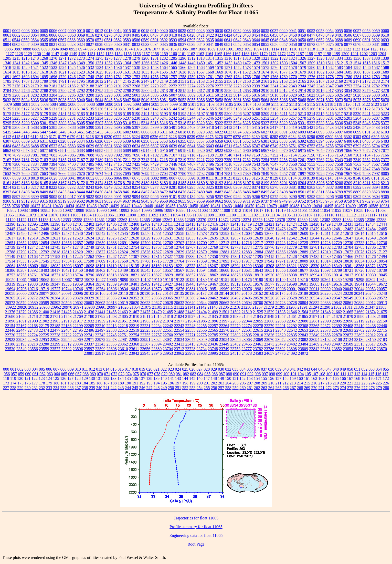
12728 (325, 243)
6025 (247, 132)
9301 (348, 197)
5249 (238, 118)
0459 (302, 35)
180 (56, 383)
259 (236, 388)
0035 (265, 31)
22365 (314, 326)
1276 (109, 58)
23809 (303, 349)
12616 (382, 233)
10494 (317, 206)
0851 (228, 44)
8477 (192, 192)
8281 (173, 187)
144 (185, 378)
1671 (238, 72)
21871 (314, 316)
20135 (179, 293)
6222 (117, 137)
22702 (359, 330)
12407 (123, 224)
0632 (200, 40)
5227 (35, 118)
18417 (55, 270)
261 (250, 388)
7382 (26, 164)
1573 (247, 67)
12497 (55, 233)
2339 (256, 86)
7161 (357, 155)
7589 (90, 169)
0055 (339, 31)
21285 (280, 307)
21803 (112, 316)
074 (129, 374)
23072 (281, 340)
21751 (55, 316)
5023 (311, 95)
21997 (224, 321)
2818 (210, 91)
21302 (336, 307)
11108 (319, 215)
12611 (326, 233)
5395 (118, 127)
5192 (155, 114)
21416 (55, 312)
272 (329, 388)
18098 (89, 266)
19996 (281, 289)
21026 (123, 307)
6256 (200, 137)
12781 (314, 247)
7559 (348, 164)
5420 (302, 127)
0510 (385, 35)
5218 (348, 114)
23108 (337, 340)
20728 (292, 303)
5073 (339, 100)
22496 (89, 330)
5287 (376, 118)
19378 (100, 284)
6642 (201, 146)
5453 (99, 132)
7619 (302, 169)
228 (13, 388)
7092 (118, 155)
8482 (219, 192)
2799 (136, 91)
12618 (22, 238)
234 (56, 388)
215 (307, 383)
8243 (90, 187)
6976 (311, 150)
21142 (201, 307)
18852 (190, 275)
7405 (90, 164)
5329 (283, 123)
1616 (26, 72)
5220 (357, 114)
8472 (164, 192)
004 (35, 369)
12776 (269, 247)
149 (221, 378)
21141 (190, 307)
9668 (238, 201)
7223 (219, 160)
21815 (156, 316)
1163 (200, 54)
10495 (328, 206)
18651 (269, 270)
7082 (44, 155)
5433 (376, 127)
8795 (348, 192)
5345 (357, 123)
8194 (228, 183)
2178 (26, 86)
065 (64, 374)
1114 (276, 49)
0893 (46, 49)
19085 (112, 280)
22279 (269, 326)
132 (106, 378)
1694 (35, 77)
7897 (302, 174)
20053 (370, 289)
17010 (326, 252)
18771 (55, 275)
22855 (326, 335)
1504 (293, 63)
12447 (33, 229)
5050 (155, 100)
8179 (136, 183)
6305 (375, 137)
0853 (247, 44)
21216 (235, 307)
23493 (326, 344)
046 (321, 369)
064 (57, 374)
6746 (247, 146)
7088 (90, 155)
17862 (213, 261)
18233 (190, 266)
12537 (67, 233)
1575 (265, 67)
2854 (256, 91)
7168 (16, 160)
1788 (35, 81)
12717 (258, 243)
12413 (190, 224)
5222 (376, 114)
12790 (22, 252)
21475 (145, 312)
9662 (219, 201)
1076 (147, 49)
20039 (325, 289)
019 (142, 369)
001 (13, 369)
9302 (357, 197)
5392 (109, 127)
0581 (108, 40)
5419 (293, 127)
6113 (7, 137)
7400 (72, 164)
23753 (235, 349)
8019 (35, 178)
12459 (168, 229)
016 (121, 369)
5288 (385, 118)
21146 (212, 307)
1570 (219, 67)
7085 (72, 155)
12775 (258, 247)
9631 (99, 201)
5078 (385, 100)
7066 (348, 150)
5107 (247, 104)
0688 (339, 40)
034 (242, 369)
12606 (269, 233)
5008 (182, 95)
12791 (33, 252)
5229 (53, 118)
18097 (78, 266)
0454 (256, 35)
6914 (145, 150)
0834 (155, 44)
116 (378, 374)
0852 (238, 44)
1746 (72, 77)
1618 (44, 72)
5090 (109, 104)
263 (264, 388)
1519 (16, 67)
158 (285, 378)
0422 (210, 35)
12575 (213, 233)
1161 (182, 54)
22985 (134, 340)
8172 (81, 183)
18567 (179, 270)
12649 (371, 238)
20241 (359, 293)
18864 (224, 275)
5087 (81, 104)
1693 (26, 77)
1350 (90, 63)
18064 (10, 266)
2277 (219, 86)
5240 (155, 118)
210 (271, 383)
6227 (163, 137)
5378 (7, 127)
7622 (320, 169)
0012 (99, 31)
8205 (311, 183)
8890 (385, 192)
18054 (382, 261)
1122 (347, 49)
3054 (348, 91)
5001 (118, 95)
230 (28, 388)
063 (50, 374)
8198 (256, 183)
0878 (357, 44)
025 (185, 369)
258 (228, 388)
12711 (213, 243)
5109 (266, 104)
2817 (201, 91)
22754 (134, 335)
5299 (26, 123)
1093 (248, 49)
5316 (164, 123)
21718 (33, 316)
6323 (53, 141)
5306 (90, 123)
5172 (367, 109)
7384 (35, 164)
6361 (237, 141)
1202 (364, 54)
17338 (190, 257)
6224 (136, 137)
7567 (376, 164)
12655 (55, 243)
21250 (246, 307)
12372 (224, 220)
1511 (330, 63)
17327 (168, 257)
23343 (100, 344)
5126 (16, 109)
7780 (182, 174)
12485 (382, 229)
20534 (314, 298)
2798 (127, 91)
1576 (274, 67)
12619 (33, 238)
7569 (7, 169)
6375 (256, 141)
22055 (258, 321)
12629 (145, 238)
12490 (22, 233)
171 (379, 378)
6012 (173, 132)
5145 (182, 109)
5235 (109, 118)
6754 (320, 146)
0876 (339, 44)
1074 (129, 49)
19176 (247, 280)
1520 (26, 67)
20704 (269, 303)
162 (314, 378)
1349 (81, 63)
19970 (236, 289)
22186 (67, 326)
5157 (228, 109)
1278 (127, 58)
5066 (284, 100)
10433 (58, 206)
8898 (26, 197)
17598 (89, 261)
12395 (33, 224)
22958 (67, 340)
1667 (201, 72)
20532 (303, 298)
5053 (182, 100)
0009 (72, 31)
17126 (371, 252)
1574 (256, 67)
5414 (247, 127)
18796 (89, 275)
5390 (90, 127)
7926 (321, 174)
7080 (26, 155)
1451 (210, 63)
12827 (157, 252)
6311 (44, 141)
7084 (62, 155)
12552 (168, 233)
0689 (348, 40)
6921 (210, 150)
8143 (330, 178)
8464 (136, 192)
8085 (164, 178)
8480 (201, 192)
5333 (320, 123)
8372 (247, 187)
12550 (145, 233)
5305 (81, 123)
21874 (325, 316)
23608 (112, 349)
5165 (302, 109)
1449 (192, 63)
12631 (168, 238)
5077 (376, 100)
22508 (112, 330)
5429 (366, 127)
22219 (134, 326)
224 (372, 383)
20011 (314, 289)
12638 (247, 238)
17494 (382, 257)
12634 (202, 238)
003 (28, 369)
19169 (235, 280)
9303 (367, 197)
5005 (155, 95)
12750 (100, 247)
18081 (44, 266)
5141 (145, 109)
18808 (100, 275)
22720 (10, 335)
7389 (44, 164)
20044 (359, 289)
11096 (187, 215)
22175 (44, 326)
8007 (7, 178)
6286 (311, 137)
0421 (200, 35)
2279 (238, 86)
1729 (62, 77)
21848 (269, 316)
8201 (284, 183)
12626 (112, 238)
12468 (224, 229)
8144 (339, 178)
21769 (78, 316)
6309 (26, 141)
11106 (297, 215)
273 (336, 388)
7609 (228, 169)
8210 (357, 183)
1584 (348, 67)
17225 (78, 257)
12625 (100, 238)
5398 (145, 127)
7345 (348, 160)
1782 (367, 77)
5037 (53, 100)
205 (236, 383)
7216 (173, 160)
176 (28, 383)
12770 (224, 247)
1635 (164, 72)
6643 (210, 146)
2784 (7, 91)
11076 (53, 215)
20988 (90, 307)
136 (135, 378)
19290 (348, 280)
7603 (182, 169)
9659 (201, 201)
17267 (112, 257)
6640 (182, 146)
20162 (258, 293)
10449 (159, 206)
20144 (224, 293)
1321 (265, 58)
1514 (357, 63)
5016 (256, 95)
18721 (348, 270)
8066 (118, 178)
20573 (10, 303)
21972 (157, 321)
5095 (155, 104)
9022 (90, 197)
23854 (348, 349)
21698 (22, 316)
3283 (44, 95)
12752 (123, 247)
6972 (293, 150)
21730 (44, 316)
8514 (330, 192)
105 (308, 374)
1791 (62, 81)
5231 (72, 118)
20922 (11, 307)
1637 (173, 72)
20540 (326, 298)
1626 (109, 72)
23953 (168, 353)
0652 (320, 40)
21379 (22, 312)
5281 (330, 118)
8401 (16, 192)
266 (286, 388)
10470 (249, 206)
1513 (348, 63)
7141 (237, 155)
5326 (256, 123)
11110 (330, 215)
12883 (247, 252)
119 (13, 378)
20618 (112, 303)
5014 (237, 95)
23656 (145, 349)
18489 (123, 270)
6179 (71, 137)
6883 (81, 150)
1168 (245, 54)
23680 (156, 349)
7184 (53, 160)
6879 (53, 150)
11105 (286, 215)
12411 (168, 224)
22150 (382, 321)
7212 (136, 160)
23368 (134, 344)
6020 (200, 132)
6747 (256, 146)
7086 (81, 155)
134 (121, 378)
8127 (265, 178)
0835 (164, 44)
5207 (247, 114)
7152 (274, 155)
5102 (201, 104)
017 (128, 369)
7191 (118, 160)
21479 (157, 312)
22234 (157, 326)
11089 (120, 215)
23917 (100, 353)
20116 (134, 293)
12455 (123, 229)
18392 (33, 270)
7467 (192, 164)
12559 (190, 233)
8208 (339, 183)
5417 (274, 127)
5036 (44, 100)
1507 (302, 63)
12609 (303, 233)
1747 (81, 77)
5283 (348, 118)
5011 (210, 95)
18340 (325, 266)
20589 (44, 303)
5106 (238, 104)
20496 (247, 298)
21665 (348, 312)
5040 (81, 100)
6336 (99, 141)
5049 (145, 100)
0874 (321, 44)
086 (215, 374)
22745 (112, 335)
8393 (367, 187)
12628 (134, 238)
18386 (10, 270)
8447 (90, 192)
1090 (221, 49)
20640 (190, 303)
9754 (311, 201)
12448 (44, 229)
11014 (247, 210)
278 (372, 388)
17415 (269, 257)
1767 (265, 77)
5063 (256, 100)
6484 (7, 146)
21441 (100, 312)
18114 (123, 266)
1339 (385, 58)
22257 (213, 326)
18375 (382, 266)
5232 (81, 118)
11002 (192, 210)
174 (13, 383)
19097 (134, 280)
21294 (314, 307)
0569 (81, 40)
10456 (182, 206)
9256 (210, 197)
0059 (376, 31)
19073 (89, 280)
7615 (283, 169)
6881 (62, 150)
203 (221, 383)
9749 (283, 201)
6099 (357, 132)
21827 (190, 316)
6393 (311, 141)
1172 (282, 54)
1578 (293, 67)
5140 (136, 109)
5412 (228, 127)
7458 (182, 164)
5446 (35, 132)
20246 (370, 293)
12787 (382, 247)
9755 (320, 201)
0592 (164, 40)
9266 (256, 197)
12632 (179, 238)
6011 (164, 132)
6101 (366, 132)
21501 (224, 312)
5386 (62, 127)
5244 (192, 118)
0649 (293, 40)
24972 (303, 353)
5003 (136, 95)
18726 (359, 270)
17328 (179, 257)
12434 (370, 224)
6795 (385, 146)
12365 (145, 220)
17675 (134, 261)
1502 (274, 63)
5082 (35, 104)
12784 (348, 247)
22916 (382, 335)
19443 (190, 284)
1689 (385, 72)
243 (121, 388)
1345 (44, 63)
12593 (236, 233)
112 (350, 374)
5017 (265, 95)
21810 (134, 316)
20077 (44, 293)
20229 (348, 293)
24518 (236, 353)
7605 (201, 169)
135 (128, 378)
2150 (173, 81)
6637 (155, 146)
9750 (293, 201)
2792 (81, 91)
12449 (55, 229)
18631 (247, 270)
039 (278, 369)
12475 (269, 229)
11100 (231, 215)
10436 (92, 206)
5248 (228, 118)
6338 (118, 141)
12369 (190, 220)
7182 (35, 160)
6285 (302, 137)
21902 (44, 321)
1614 (7, 72)
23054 (224, 340)
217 (321, 383)
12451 (78, 229)
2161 (265, 81)
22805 (247, 335)
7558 (339, 164)
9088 (109, 197)
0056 (348, 31)
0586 (136, 40)
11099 (220, 215)
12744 (44, 247)
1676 (274, 72)
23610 (123, 349)
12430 (337, 224)
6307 (7, 141)
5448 (53, 132)
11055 (336, 210)
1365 (136, 63)
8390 (339, 187)
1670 (228, 72)
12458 (157, 229)
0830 (118, 44)
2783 (385, 86)
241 (107, 388)
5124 (384, 104)
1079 (175, 49)
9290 (293, 197)
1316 (228, 58)
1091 (230, 49)
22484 (67, 330)
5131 (53, 109)
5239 (145, 118)
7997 (376, 174)
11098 (209, 215)
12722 (269, 243)
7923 (311, 174)
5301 (44, 123)
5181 (62, 114)
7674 (99, 174)
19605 (314, 284)
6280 (256, 137)
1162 (191, 54)
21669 (359, 312)
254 (200, 388)
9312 (26, 201)
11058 (358, 210)
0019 (154, 31)
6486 (26, 146)
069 (93, 374)
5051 (164, 100)
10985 (45, 210)
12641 (281, 238)
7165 (376, 155)
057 (14, 374)
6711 (228, 146)
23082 (303, 340)
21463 (123, 312)
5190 (136, 114)
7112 (182, 155)
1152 (100, 54)
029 (214, 369)
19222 (314, 280)
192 (142, 383)
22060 (269, 321)
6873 (26, 150)
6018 (182, 132)
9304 (376, 197)
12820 (78, 252)
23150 (371, 340)
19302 (370, 280)
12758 (168, 247)
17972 (292, 261)
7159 (339, 155)
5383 (35, 127)
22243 (179, 326)
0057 (357, 31)
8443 (72, 192)
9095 (145, 197)
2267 (127, 86)
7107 (173, 155)
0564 (35, 40)
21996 (213, 321)
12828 (168, 252)
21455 (112, 312)
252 (185, 388)
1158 (155, 54)
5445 (26, 132)
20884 (359, 303)
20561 (359, 298)
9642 (136, 201)
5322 (219, 123)
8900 (44, 197)
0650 (302, 40)
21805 (123, 316)
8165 (44, 183)
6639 (173, 146)
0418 (173, 35)
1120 (329, 49)
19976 (247, 289)
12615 (370, 233)
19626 (348, 284)
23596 (78, 349)
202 (214, 383)
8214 (7, 187)
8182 (155, 183)
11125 (33, 220)
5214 (311, 114)
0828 (99, 44)
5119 (338, 104)
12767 (190, 247)
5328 (274, 123)
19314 (382, 280)
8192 (210, 183)
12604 (247, 233)
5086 (72, 104)
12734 (370, 243)
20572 (382, 298)
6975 (302, 150)
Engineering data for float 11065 (196, 535)
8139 (311, 178)
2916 (320, 91)
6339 (127, 141)
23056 (236, 340)
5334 (330, 123)
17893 (224, 261)
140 (164, 378)
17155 (22, 257)
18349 (337, 266)
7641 (348, 169)
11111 (340, 215)
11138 (43, 220)
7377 (385, 160)
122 (35, 378)
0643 (247, 40)
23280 (44, 344)
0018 (145, 31)
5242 (173, 118)
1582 (330, 67)
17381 (236, 257)
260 (243, 388)
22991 (145, 340)
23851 (325, 349)
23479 (281, 344)
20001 (292, 289)
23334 (78, 344)
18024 (337, 261)
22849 (314, 335)
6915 (155, 150)
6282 (274, 137)
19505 (224, 284)
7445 (164, 164)
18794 (78, 275)
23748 (213, 349)
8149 (366, 178)
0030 (219, 31)
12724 (292, 243)
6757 (348, 146)
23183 (382, 340)
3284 (53, 95)
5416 (265, 127)
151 (235, 378)
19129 (190, 280)
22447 (22, 330)
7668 (72, 174)
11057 (347, 210)
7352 (366, 160)
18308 (269, 266)
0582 (118, 40)
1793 (72, 81)
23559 (44, 349)
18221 (179, 266)
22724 (33, 335)
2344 (302, 86)
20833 (326, 303)
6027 (265, 132)
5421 (311, 127)
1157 (146, 54)
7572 (16, 169)
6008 (145, 132)
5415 (256, 127)
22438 (371, 326)
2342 (284, 86)
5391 (99, 127)
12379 (291, 220)
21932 (89, 321)
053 (372, 369)
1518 (7, 67)
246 (142, 388)
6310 (35, 141)
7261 (302, 160)
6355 (182, 141)
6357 (200, 141)
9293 (311, 197)
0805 (16, 44)
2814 (173, 91)
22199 (78, 326)
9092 (127, 197)
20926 (22, 307)
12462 (202, 229)
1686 (357, 72)
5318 (182, 123)
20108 (100, 293)
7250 (228, 160)
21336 (359, 307)
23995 (213, 353)
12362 (111, 220)
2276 (210, 86)
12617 (10, 238)
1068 (119, 49)
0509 (376, 35)
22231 (145, 326)
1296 (182, 58)
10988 (79, 210)
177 (35, 383)
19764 (100, 289)
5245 (201, 118)
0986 (110, 49)
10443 (137, 206)
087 (222, 374)
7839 (247, 174)
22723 (22, 335)
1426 (164, 63)
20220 (325, 293)
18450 (78, 270)
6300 (329, 137)
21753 (67, 316)
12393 (22, 224)
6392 (302, 141)
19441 (179, 284)
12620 (44, 238)
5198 (210, 114)
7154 (293, 155)
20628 (168, 303)
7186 (72, 160)
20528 (292, 298)
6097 (339, 132)
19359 (78, 284)
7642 (357, 169)
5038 (62, 100)
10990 (102, 210)
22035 (236, 321)
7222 (210, 160)
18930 (281, 275)
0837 (182, 44)
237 (78, 388)
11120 (11, 220)
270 (314, 388)
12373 (235, 220)
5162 (274, 109)
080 (172, 374)
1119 (320, 49)
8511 (320, 192)
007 (56, 369)
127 (70, 378)
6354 (173, 141)
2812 (155, 91)
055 (386, 369)
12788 (10, 252)
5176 (16, 114)
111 (343, 374)
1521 (35, 67)
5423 (330, 127)
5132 (62, 109)
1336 (357, 58)
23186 (10, 344)
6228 (173, 137)
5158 (238, 109)
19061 (22, 280)
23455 (247, 344)
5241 (164, 118)
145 (192, 378)
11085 (98, 215)
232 (42, 388)
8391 (348, 187)
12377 (269, 220)
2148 (155, 81)
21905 (55, 321)
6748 (265, 146)
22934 (22, 340)
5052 (173, 100)
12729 (337, 243)
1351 (99, 63)
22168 (33, 326)
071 (107, 374)
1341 (16, 63)
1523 (53, 67)
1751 (118, 77)
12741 (22, 247)
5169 (339, 109)
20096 (78, 293)
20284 (55, 298)
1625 (99, 72)
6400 (348, 141)
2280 (247, 86)
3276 (366, 91)
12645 (326, 238)
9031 (99, 197)
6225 (145, 137)
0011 (90, 31)
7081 (35, 155)
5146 (192, 109)
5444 (16, 132)
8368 (228, 187)
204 (228, 383)
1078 (165, 49)
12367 (167, 220)
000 (6, 369)
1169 (254, 54)
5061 (238, 100)
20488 (224, 298)
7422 (127, 164)
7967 (348, 174)
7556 (321, 164)
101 (293, 374)
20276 (44, 298)
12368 (178, 220)
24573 (247, 353)
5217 (339, 114)
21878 (337, 316)
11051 (303, 210)
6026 (256, 132)
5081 (26, 104)
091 (243, 374)
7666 (62, 174)
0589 (145, 40)
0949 (64, 49)
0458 (293, 35)
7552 (302, 164)
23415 (190, 344)
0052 (311, 31)
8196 (238, 183)
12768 (202, 247)
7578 (44, 169)
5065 (274, 100)
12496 (44, 233)
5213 (302, 114)
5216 (330, 114)
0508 (366, 35)
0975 (92, 49)
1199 (336, 54)
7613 (265, 169)
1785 (7, 81)
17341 (202, 257)
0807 (26, 44)
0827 (90, 44)
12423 (280, 224)
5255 (284, 118)
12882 (236, 252)
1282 (164, 58)
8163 (26, 183)
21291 (303, 307)
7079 (16, 155)
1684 (339, 72)
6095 (320, 132)
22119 (359, 321)
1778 (330, 77)
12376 (257, 220)
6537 (53, 146)
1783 (376, 77)
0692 (376, 40)
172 (386, 378)
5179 (44, 114)
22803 (236, 335)
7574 (26, 169)
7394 (53, 164)
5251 (256, 118)
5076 (367, 100)
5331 (302, 123)
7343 (339, 160)
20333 (100, 298)
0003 (26, 31)
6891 (136, 150)
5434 (385, 127)
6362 (247, 141)
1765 (247, 77)
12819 (67, 252)
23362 (123, 344)
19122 (179, 280)
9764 (385, 201)
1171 (273, 54)
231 (35, 388)
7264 (330, 160)
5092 (128, 104)
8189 (201, 183)
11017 (258, 210)
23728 (190, 349)
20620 (134, 303)
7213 (145, 160)
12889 (303, 252)
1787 (26, 81)
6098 (348, 132)
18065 (22, 266)
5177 (26, 114)
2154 (210, 81)
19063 (33, 280)
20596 (67, 303)
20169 (269, 293)
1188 (309, 54)
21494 (202, 312)
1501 (265, 63)
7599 (155, 169)
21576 (314, 312)
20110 (123, 293)
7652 (7, 174)
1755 (155, 77)
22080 (303, 321)
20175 (280, 293)
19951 (213, 289)
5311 (136, 123)
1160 (173, 54)
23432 (202, 344)
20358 (157, 298)
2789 (53, 91)
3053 (339, 91)
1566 (182, 67)
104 (301, 374)
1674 (265, 72)
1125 (374, 49)
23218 (33, 344)
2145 (127, 81)
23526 (382, 344)
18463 (100, 270)
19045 (382, 275)
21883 (370, 316)
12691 (123, 243)
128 (78, 378)
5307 (99, 123)
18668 (292, 270)
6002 (127, 132)
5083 (45, 104)
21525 (258, 312)
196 (171, 383)
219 (336, 383)
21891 (22, 321)
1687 (367, 72)
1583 (339, 67)
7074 (376, 150)
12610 (314, 233)
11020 (292, 210)
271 (322, 388)
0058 (366, 31)
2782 (376, 86)
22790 (224, 335)
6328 (62, 141)
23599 (100, 349)
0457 (283, 35)
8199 (265, 183)
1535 (109, 67)
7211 (127, 160)
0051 (302, 31)
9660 (210, 201)
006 (49, 369)
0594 (182, 40)
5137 (109, 109)
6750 (283, 146)
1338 (376, 58)
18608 (224, 270)
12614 (359, 233)
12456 (134, 229)
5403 (192, 127)
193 (150, 383)
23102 (326, 340)
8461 (127, 192)
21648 (326, 312)
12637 (236, 238)
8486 (247, 192)
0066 (53, 35)
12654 (44, 243)
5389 (81, 127)
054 (379, 369)
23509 (348, 344)
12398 (55, 224)
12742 (33, 247)
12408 (134, 224)
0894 (55, 49)
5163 (284, 109)
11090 (131, 215)
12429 (325, 224)
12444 (382, 224)
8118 (219, 178)
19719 (44, 289)
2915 (311, 91)
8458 (118, 192)
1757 (173, 77)
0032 (237, 31)
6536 (44, 146)
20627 (157, 303)
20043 (348, 289)
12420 (258, 224)
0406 (145, 35)
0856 (274, 44)
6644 (219, 146)
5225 (16, 118)
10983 (23, 210)
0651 (311, 40)
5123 (375, 104)
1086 (184, 49)
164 (329, 378)
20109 (112, 293)
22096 (348, 321)
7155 (302, 155)
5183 (81, 114)
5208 (256, 114)
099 (279, 374)
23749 (224, 349)
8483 (228, 192)
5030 (376, 95)
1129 (28, 54)
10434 (69, 206)
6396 (330, 141)
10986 (57, 210)
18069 (33, 266)
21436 (89, 312)
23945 (145, 353)
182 (71, 383)
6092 (293, 132)
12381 (314, 220)
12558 (179, 233)
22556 (202, 330)
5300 (35, 123)
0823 (72, 44)
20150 (247, 293)
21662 (337, 312)
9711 (247, 201)
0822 (62, 44)
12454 (112, 229)
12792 (44, 252)
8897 (16, 197)
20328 (78, 298)
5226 (26, 118)
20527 (281, 298)
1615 (16, 72)
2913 (293, 91)
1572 (238, 67)
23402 (168, 344)
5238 (136, 118)
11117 (373, 215)
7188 (90, 160)
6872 (16, 150)
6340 (136, 141)
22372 (326, 326)
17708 (145, 261)
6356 (191, 141)
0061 (7, 35)
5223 (385, 114)
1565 (173, 67)
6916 (164, 150)
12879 (202, 252)
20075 (33, 293)
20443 (202, 298)
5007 (173, 95)
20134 (168, 293)
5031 (385, 95)
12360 (88, 220)
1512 (339, 63)
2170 (348, 81)
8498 (284, 192)
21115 (168, 307)
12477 (292, 229)
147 (207, 378)
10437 (103, 206)
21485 (168, 312)
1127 (10, 54)
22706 (371, 330)
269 (307, 388)
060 (28, 374)
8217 (35, 187)
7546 (265, 164)
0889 (36, 49)
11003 (203, 210)
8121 (228, 178)
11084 (86, 215)
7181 (26, 160)
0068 (72, 35)
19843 (134, 289)
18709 (337, 270)
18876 (236, 275)
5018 (274, 95)
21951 (123, 321)
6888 (118, 150)
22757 (157, 335)
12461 (190, 229)
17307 (134, 257)
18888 (247, 275)
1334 (339, 58)
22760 (168, 335)
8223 (53, 187)
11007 (214, 210)
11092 (153, 215)
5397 (136, 127)
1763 (228, 77)
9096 (155, 197)
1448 (182, 63)
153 (250, 378)
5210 (274, 114)
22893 (359, 335)
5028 (357, 95)
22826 (269, 335)
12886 (281, 252)
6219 (99, 137)
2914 (302, 91)
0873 (311, 44)
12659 (100, 243)
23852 (337, 349)
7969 (357, 174)
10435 (80, 206)
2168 (330, 81)
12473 (258, 229)
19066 (55, 280)
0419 (182, 35)
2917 (330, 91)
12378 (280, 220)
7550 (293, 164)
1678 (293, 72)
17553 (55, 261)
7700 (155, 174)
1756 (164, 77)
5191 (145, 114)
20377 (179, 298)
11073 (31, 215)
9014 (62, 197)
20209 (314, 293)
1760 (201, 77)
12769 (213, 247)
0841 (210, 44)
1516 (376, 63)
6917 (173, 150)
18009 (303, 261)
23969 (190, 353)
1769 (284, 77)
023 (171, 369)
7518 (228, 164)
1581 (321, 67)
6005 (136, 132)
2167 (321, 81)
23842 (314, 349)
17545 (44, 261)
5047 (127, 100)
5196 (192, 114)
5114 (302, 104)
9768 (25, 206)
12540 (78, 233)
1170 (264, 54)
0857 (284, 44)
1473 (256, 63)
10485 (283, 206)
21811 (145, 316)
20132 (156, 293)
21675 (382, 312)
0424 (228, 35)
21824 (179, 316)
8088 (182, 178)
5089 (100, 104)
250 (171, 388)
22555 (190, 330)
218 (329, 383)
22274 (247, 326)
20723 (281, 303)
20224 (337, 293)
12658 (89, 243)
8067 (127, 178)
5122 (366, 104)
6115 (16, 137)
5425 (348, 127)
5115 (311, 104)
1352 (109, 63)
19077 (100, 280)
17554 (67, 261)
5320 (200, 123)
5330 (293, 123)
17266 (100, 257)
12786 (371, 247)
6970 (284, 150)
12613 (348, 233)
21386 (33, 312)
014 (106, 369)
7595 (118, 169)
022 (164, 369)
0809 (35, 44)
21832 (202, 316)
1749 (99, 77)
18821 (134, 275)
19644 (371, 284)
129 (85, 378)
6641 (192, 146)
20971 (78, 307)
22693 (348, 330)
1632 (136, 72)
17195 (67, 257)
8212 (376, 183)
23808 (292, 349)
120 (20, 378)
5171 (357, 109)
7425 (136, 164)
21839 (235, 316)
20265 (10, 298)
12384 (347, 220)
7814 (219, 174)
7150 (256, 155)
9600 (72, 201)
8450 (99, 192)
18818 (112, 275)
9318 (53, 201)
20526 (269, 298)
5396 (127, 127)
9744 (274, 201)
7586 (72, 169)
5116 (320, 104)
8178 (127, 183)
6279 (246, 137)
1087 (193, 49)
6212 (80, 137)
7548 (284, 164)
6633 (127, 146)
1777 (321, 77)
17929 (258, 261)
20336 (112, 298)
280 (386, 388)
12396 (44, 224)
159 (293, 378)
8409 (44, 192)
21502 (236, 312)
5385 (53, 127)
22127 (370, 321)
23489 (314, 344)
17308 (145, 257)
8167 (62, 183)
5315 (154, 123)
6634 (136, 146)
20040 (337, 289)
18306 (258, 266)
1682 (321, 72)
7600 (164, 169)
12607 (281, 233)
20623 (145, 303)
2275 (201, 86)
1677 (284, 72)
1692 (16, 77)
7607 (219, 169)
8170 (72, 183)
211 (278, 383)
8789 (339, 192)
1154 (118, 54)
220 (343, 383)
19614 (326, 284)
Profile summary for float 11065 (196, 527)
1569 (210, 67)
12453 (100, 229)
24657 (269, 353)
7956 (339, 174)
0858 (293, 44)
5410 (210, 127)
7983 (367, 174)
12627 (123, 238)
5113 (293, 104)
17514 (10, 261)
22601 (247, 330)
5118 (329, 104)
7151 (265, 155)
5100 (183, 104)
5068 (302, 100)
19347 (55, 284)
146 (199, 378)
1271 (62, 58)
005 (42, 369)
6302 (348, 137)
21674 (371, 312)
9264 (238, 197)
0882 (385, 44)
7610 (238, 169)
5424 (339, 127)
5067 (293, 100)
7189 (99, 160)
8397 (7, 192)
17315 (157, 257)
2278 (228, 86)
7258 (283, 160)
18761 (33, 275)
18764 (44, 275)
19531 (247, 284)
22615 (258, 330)
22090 (326, 321)
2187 (81, 86)
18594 (202, 270)
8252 (118, 187)
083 (193, 374)
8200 (274, 183)
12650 (382, 238)
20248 (382, 293)
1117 (302, 49)
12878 (190, 252)
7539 (247, 164)
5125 (7, 109)
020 (149, 369)
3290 (109, 95)
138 (149, 378)
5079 (8, 104)
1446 (173, 63)
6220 (108, 137)
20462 (213, 298)
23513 (359, 344)
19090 (123, 280)
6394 (320, 141)
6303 (357, 137)
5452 (90, 132)
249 (164, 388)
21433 (78, 312)
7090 (109, 155)
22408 (348, 326)
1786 (16, 81)
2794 (90, 91)
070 (100, 374)
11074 (42, 215)
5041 (90, 100)
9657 (192, 201)
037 (264, 369)
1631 (127, 72)
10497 (340, 206)
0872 (302, 44)
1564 (164, 67)
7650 (385, 169)
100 (286, 374)
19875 (168, 289)
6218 (90, 137)
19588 (281, 284)
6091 (283, 132)
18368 (359, 266)
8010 (26, 178)
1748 (90, 77)
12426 (303, 224)
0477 (311, 35)
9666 (228, 201)
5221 (366, 114)
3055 (357, 91)
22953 (44, 340)
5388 (72, 127)
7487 (201, 164)
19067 (67, 280)
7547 (274, 164)
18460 (89, 270)
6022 (219, 132)
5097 (164, 104)
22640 (281, 330)
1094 (258, 49)
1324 (293, 58)
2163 (284, 81)
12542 (100, 233)
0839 (192, 44)
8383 (311, 187)
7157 (320, 155)
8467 (145, 192)
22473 (33, 330)
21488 (179, 312)
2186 (72, 86)
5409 (201, 127)
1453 (228, 63)
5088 (91, 104)
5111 (275, 104)
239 (92, 388)
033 (235, 369)
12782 (326, 247)
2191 (118, 86)
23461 (258, 344)
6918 (182, 150)
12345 (55, 220)
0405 (136, 35)
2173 (376, 81)
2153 (201, 81)
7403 (81, 164)
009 (71, 369)
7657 (16, 174)
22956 (55, 340)
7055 (330, 150)
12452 (89, 229)
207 (250, 383)
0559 (25, 40)
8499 (293, 192)
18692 (314, 270)
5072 (330, 100)
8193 (219, 183)
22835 (292, 335)
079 (164, 374)
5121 (357, 104)
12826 (145, 252)
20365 (168, 298)
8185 (182, 183)
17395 (258, 257)
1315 (219, 58)
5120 (347, 104)
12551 (157, 233)
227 (6, 388)
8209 (348, 183)
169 (364, 378)
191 (135, 383)
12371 (212, 220)
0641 (228, 40)
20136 (190, 293)
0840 (201, 44)
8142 (320, 178)
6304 (366, 137)
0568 (71, 40)
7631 (330, 169)
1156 (137, 54)
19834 (123, 289)
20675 (236, 303)
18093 (67, 266)
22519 (134, 330)
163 (321, 378)
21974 (168, 321)
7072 (367, 150)
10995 (147, 210)
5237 (127, 118)
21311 (348, 307)
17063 (337, 252)
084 (200, 374)
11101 (242, 215)
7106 (164, 155)
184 (85, 383)
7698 (136, 174)
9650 (164, 201)
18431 (67, 270)
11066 (20, 215)
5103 (210, 104)
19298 (359, 280)
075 (136, 374)
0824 (81, 44)
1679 (302, 72)
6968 (274, 150)
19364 (89, 284)
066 (71, 374)
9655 (182, 201)
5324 (237, 123)
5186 (99, 114)
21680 (10, 316)
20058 (10, 293)
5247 (219, 118)
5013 (228, 95)
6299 (320, 137)
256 (214, 388)
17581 (78, 261)
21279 (269, 307)
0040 (283, 31)
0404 (127, 35)
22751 (123, 335)
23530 (10, 349)
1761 (210, 77)
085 (207, 374)
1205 (7, 58)
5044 (99, 100)
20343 (123, 298)
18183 (168, 266)
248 (157, 388)
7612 (256, 169)
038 (271, 369)
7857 (284, 174)
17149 (10, 257)
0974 (82, 49)
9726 (256, 201)
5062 (247, 100)
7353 (376, 160)
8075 (136, 178)
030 (221, 369)
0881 (376, 44)
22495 (78, 330)
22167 (22, 326)
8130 (283, 178)
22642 (292, 330)
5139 (127, 109)
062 (43, 374)
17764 (179, 261)
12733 (359, 243)
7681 (109, 174)
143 (178, 378)
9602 (81, 201)
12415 (202, 224)
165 (336, 378)
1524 (62, 67)
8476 (182, 192)
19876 (179, 289)
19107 (145, 280)
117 (385, 374)
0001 (7, 31)
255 (207, 388)
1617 (35, 72)
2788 (44, 91)
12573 (202, 233)
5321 (210, 123)
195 (164, 383)
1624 (90, 72)
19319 (10, 284)
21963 (145, 321)
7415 (118, 164)
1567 (192, 67)
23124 (348, 340)
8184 (173, 183)
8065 (109, 178)
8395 (385, 187)
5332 (311, 123)
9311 (16, 201)
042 (300, 369)
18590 (190, 270)
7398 (62, 164)
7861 (293, 174)
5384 (44, 127)
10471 (261, 206)
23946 (157, 353)
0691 (366, 40)
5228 (44, 118)
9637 (127, 201)
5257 (293, 118)
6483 (385, 141)
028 (207, 369)
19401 (134, 284)
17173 (44, 257)
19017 (348, 275)
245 (135, 388)
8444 (81, 192)
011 (85, 369)
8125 (247, 178)
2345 (311, 86)
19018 (359, 275)
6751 (293, 146)
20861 (348, 303)
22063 (281, 321)
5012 (219, 95)
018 (135, 369)
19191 (269, 280)
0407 (154, 35)
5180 (53, 114)
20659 (213, 303)
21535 (281, 312)
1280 (145, 58)
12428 (314, 224)
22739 (78, 335)
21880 (359, 316)
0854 (256, 44)
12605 (258, 233)
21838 (224, 316)
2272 (173, 86)
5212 (293, 114)
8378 (274, 187)
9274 (265, 197)
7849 (265, 174)
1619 (53, 72)
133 (113, 378)
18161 (145, 266)
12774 (247, 247)
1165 (218, 54)
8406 (26, 192)
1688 (376, 72)
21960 (134, 321)
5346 (366, 123)
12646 (337, 238)
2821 (238, 91)
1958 (90, 81)
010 (78, 369)
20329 (89, 298)
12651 (10, 243)
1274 (90, 58)
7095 (127, 155)
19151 (224, 280)
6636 (145, 146)
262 (257, 388)
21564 (303, 312)
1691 (7, 77)
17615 (112, 261)
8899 (35, 197)
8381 (293, 187)
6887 (109, 150)
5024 (320, 95)
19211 (292, 280)
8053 (99, 178)
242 (114, 388)
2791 (72, 91)
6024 (237, 132)
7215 (164, 160)
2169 (339, 81)
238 (85, 388)
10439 (114, 206)
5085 (63, 104)
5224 (7, 118)
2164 (293, 81)
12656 (67, 243)
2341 (274, 86)
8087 (173, 178)
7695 (127, 174)
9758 (339, 201)
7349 (357, 160)
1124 (365, 49)
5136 (99, 109)
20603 (89, 303)
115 (371, 374)
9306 (7, 201)
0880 (367, 44)
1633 (145, 72)
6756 (339, 146)
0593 (173, 40)
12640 (269, 238)
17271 (123, 257)
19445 (202, 284)
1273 (81, 58)
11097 (198, 215)
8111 (210, 178)
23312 (67, 344)
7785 (192, 174)
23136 (359, 340)
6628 (81, 146)
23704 (168, 349)
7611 (247, 169)
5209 (265, 114)
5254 (274, 118)
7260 (293, 160)
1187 (300, 54)
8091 (192, 178)
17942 (269, 261)
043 (307, 369)
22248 (190, 326)
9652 (173, 201)
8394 (376, 187)
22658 (314, 330)
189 (121, 383)
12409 (145, 224)
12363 (122, 220)
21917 (78, 321)
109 (329, 374)
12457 (145, 229)
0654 (330, 40)
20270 (22, 298)
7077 (385, 150)
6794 (376, 146)
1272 (72, 58)
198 (185, 383)
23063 (247, 340)
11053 (314, 210)
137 (142, 378)
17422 (281, 257)
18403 (44, 270)
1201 (355, 54)
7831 (228, 174)
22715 (382, 330)
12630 (157, 238)
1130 (37, 54)
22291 (281, 326)
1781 (357, 77)
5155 (210, 109)
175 (20, 383)
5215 (320, 114)
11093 (164, 215)
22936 (33, 340)
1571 (228, 67)
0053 (320, 31)
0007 (62, 31)
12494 (33, 233)
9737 (265, 201)
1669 (219, 72)
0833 (145, 44)
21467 (134, 312)
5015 (247, 95)
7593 (99, 169)
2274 (192, 86)
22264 (224, 326)
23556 (33, 349)
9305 (385, 197)
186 (99, 383)
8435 (62, 192)
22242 (168, 326)
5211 (284, 114)
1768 (274, 77)
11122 (22, 220)
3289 (99, 95)
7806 (210, 174)
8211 (367, 183)
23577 (55, 349)
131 (99, 378)
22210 (100, 326)
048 (336, 369)
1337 (367, 58)
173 (6, 383)
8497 (274, 192)
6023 (228, 132)
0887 (18, 49)
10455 (171, 206)
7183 (44, 160)
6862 (7, 150)
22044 (247, 321)
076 (143, 374)
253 (193, 388)
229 (20, 388)
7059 (339, 150)
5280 (321, 118)
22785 (213, 335)
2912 (283, 91)
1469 (238, 63)
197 (178, 383)
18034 (359, 261)
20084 (55, 293)
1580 (311, 67)
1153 (109, 54)
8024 (44, 178)
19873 (157, 289)
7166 (385, 155)
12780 (303, 247)
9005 (53, 197)
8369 (238, 187)
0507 (357, 35)
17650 (123, 261)
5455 (109, 132)
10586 (373, 206)
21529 (269, 312)
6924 (238, 150)
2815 (182, 91)
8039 (62, 178)
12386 (370, 220)
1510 (321, 63)
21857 (280, 316)
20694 (247, 303)
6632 (118, 146)
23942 (134, 353)
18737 (371, 270)
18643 (258, 270)
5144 (173, 109)
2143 (109, 81)
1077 (156, 49)
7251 (237, 160)
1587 (376, 67)
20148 (235, 293)
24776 (281, 353)
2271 (164, 86)
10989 (90, 210)
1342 (26, 63)
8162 (16, 183)
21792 (100, 316)
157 (278, 378)
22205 (89, 326)
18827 (157, 275)
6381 (265, 141)
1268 (44, 58)
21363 (381, 307)
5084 (54, 104)
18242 (202, 266)
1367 (155, 63)
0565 (44, 40)
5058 (219, 100)
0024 (173, 31)
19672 (382, 284)
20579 (22, 303)
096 (258, 374)
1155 (128, 54)
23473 (269, 344)
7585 (62, 169)
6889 (127, 150)
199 (193, 383)
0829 (109, 44)
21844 (247, 316)
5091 (118, 104)
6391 (293, 141)
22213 (112, 326)
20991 (101, 307)
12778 (281, 247)
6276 (219, 137)
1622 (72, 72)
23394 (157, 344)
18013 (314, 261)
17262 (89, 257)
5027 (348, 95)
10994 (135, 210)
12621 (55, 238)
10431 (47, 206)
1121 (338, 49)
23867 (370, 349)
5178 (35, 114)
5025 (330, 95)
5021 (302, 95)
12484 (371, 229)
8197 (247, 183)
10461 (216, 206)
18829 (168, 275)
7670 (81, 174)
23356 (112, 344)
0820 (44, 44)
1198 (327, 54)
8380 (284, 187)
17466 (348, 257)
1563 (155, 67)
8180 (145, 183)
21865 (303, 316)
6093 (302, 132)
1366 (145, 63)
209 (264, 383)
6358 (210, 141)
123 (42, 378)
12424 (292, 224)
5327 (265, 123)
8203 (293, 183)
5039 (72, 100)
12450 (67, 229)
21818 (168, 316)
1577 (284, 67)
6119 (34, 137)
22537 (157, 330)
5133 (72, 109)
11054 (325, 210)
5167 (321, 109)
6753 (311, 146)
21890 (10, 321)
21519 (247, 312)
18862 (213, 275)
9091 (118, 197)
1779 (339, 77)
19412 (157, 284)
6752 (302, 146)
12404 (100, 224)
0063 (26, 35)
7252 (247, 160)
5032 (7, 100)
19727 (55, 289)
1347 (62, 63)
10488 (294, 206)
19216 (303, 280)
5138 (118, 109)
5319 (191, 123)
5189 (127, 114)
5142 (155, 109)
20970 (67, 307)
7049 (321, 150)
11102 (253, 215)
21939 (100, 321)
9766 (16, 206)
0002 (16, 31)
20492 (236, 298)
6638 (164, 146)
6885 (99, 150)
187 (107, 383)
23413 (179, 344)
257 (221, 388)
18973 (303, 275)
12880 (213, 252)
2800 (145, 91)
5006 (164, 95)
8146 (357, 178)
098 (272, 374)
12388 (381, 220)
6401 (357, 141)
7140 (228, 155)
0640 (219, 40)
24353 (224, 353)
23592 (67, 349)
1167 (236, 54)
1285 (173, 58)
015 (113, 369)
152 (242, 378)
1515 (366, 63)
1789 (44, 81)
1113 (267, 49)
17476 (371, 257)
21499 (213, 312)
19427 (168, 284)
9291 (302, 197)
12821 (89, 252)
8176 (118, 183)
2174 (385, 81)
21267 (258, 307)
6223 (126, 137)
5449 (62, 132)
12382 (325, 220)
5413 (237, 127)
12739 (10, 247)
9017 (72, 197)
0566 (53, 40)
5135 (90, 109)
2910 (265, 91)
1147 (55, 54)
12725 (303, 243)
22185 (55, 326)
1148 (64, 54)
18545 (145, 270)
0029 (210, 31)
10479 (272, 206)
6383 (283, 141)
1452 (219, 63)
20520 (258, 298)
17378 (224, 257)
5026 (339, 95)
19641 (359, 284)
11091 (142, 215)
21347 (370, 307)
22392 (337, 326)
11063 (381, 210)
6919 (192, 150)
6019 (191, 132)
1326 (302, 58)
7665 (53, 174)
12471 (236, 229)
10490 (306, 206)
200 (200, 383)
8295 (192, 187)
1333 (330, 58)
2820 (228, 91)
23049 (202, 340)
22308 (303, 326)
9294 (321, 197)
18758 (22, 275)
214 (300, 383)
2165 (302, 81)
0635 (210, 40)
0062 (16, 35)
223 (364, 383)
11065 (9, 215)
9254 (201, 197)
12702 (168, 243)
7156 (311, 155)
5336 (339, 123)
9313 (35, 201)
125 (56, 378)
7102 (155, 155)
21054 (135, 307)
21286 (291, 307)
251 (178, 388)
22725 (44, 335)
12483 (359, 229)
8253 (127, 187)
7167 (7, 160)
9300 (339, 197)
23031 (168, 340)
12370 (201, 220)
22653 (303, 330)
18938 (292, 275)
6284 (292, 137)
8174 (99, 183)
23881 (89, 353)
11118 (383, 215)
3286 (72, 95)
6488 (35, 146)
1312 (192, 58)
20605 (100, 303)
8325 (210, 187)
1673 (256, 72)
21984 (190, 321)
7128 (200, 155)
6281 (265, 137)
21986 (202, 321)
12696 (134, 243)
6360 (228, 141)
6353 (164, 141)
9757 (330, 201)
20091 (67, 293)
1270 (53, 58)
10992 (124, 210)
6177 (62, 137)
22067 (292, 321)
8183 (164, 183)
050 (350, 369)
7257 (274, 160)
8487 (256, 192)
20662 (224, 303)
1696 (53, 77)
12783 (337, 247)
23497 (337, 344)
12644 (314, 238)
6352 (154, 141)
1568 (201, 67)
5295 (7, 123)
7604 (192, 169)
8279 (164, 187)
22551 (168, 330)
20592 (55, 303)
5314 (145, 123)
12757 (157, 247)
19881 (190, 289)
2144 (118, 81)
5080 (17, 104)
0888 (27, 49)
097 (265, 374)
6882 (72, 150)
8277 (155, 187)
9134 (192, 197)
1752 (127, 77)
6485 (16, 146)
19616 (337, 284)
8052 (90, 178)
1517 (385, 63)
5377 (385, 123)
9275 (274, 197)
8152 (385, 178)
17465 (337, 257)
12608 (292, 233)
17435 (314, 257)
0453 (247, 35)
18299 (247, 266)
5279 (311, 118)
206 (243, 383)
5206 (238, 114)
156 (271, 378)
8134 (293, 178)
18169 (156, 266)
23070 (269, 340)
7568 (385, 164)
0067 (62, 35)
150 (228, 378)
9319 (62, 201)
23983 (202, 353)
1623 (81, 72)
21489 (190, 312)
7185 (62, 160)
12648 (359, 238)
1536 (118, 67)
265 (279, 388)
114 (364, 374)
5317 (173, 123)
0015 (127, 31)
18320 (280, 266)
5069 (311, 100)
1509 (311, 63)
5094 (146, 104)
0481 (339, 35)
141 (171, 378)
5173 (376, 109)
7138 (210, 155)
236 (71, 388)
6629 (90, 146)
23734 (202, 349)
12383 (336, 220)
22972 (100, 340)
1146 (46, 54)
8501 (302, 192)
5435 (7, 132)
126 (63, 378)
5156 (219, 109)
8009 (16, 178)
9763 (376, 201)
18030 (348, 261)
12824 (123, 252)
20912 (371, 303)
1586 (367, 67)
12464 (213, 229)
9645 (145, 201)
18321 (292, 266)
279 (379, 388)
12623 (78, 238)
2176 (16, 86)
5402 (182, 127)
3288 (90, 95)
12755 (145, 247)
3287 (81, 95)
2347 (330, 86)
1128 (19, 54)
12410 (157, 224)
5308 (109, 123)
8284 (182, 187)
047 (329, 369)
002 (20, 369)
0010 (81, 31)
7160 (348, 155)
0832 (136, 44)
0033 (247, 31)
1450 (201, 63)
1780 (348, 77)
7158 (330, 155)
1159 (164, 54)
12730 (348, 243)
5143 (164, 109)
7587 (81, 169)
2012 (99, 81)
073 (121, 374)
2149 (164, 81)
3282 (35, 95)
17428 (292, 257)
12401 (78, 224)
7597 (136, 169)
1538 (136, 67)
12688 (112, 243)
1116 (293, 49)
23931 (112, 353)
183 (78, 383)
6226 (154, 137)
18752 (10, 275)
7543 (256, 164)
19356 (67, 284)
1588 (385, 67)
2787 (35, 91)
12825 (134, 252)
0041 (293, 31)
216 (314, 383)
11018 (269, 210)
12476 (281, 229)
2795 (99, 91)
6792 (357, 146)
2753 (348, 86)
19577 (269, 284)
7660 (26, 174)
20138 (213, 293)
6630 (99, 146)
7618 (293, 169)
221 (350, 383)
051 (357, 369)
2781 (367, 86)
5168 (330, 109)
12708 (190, 243)
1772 (302, 77)
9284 (284, 197)
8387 (330, 187)
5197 (201, 114)
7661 (35, 174)
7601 (173, 169)
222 (357, 383)
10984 (34, 210)
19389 (112, 284)
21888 (382, 316)
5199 (219, 114)
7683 (118, 174)
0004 (35, 31)
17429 (303, 257)
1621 (62, 72)
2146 (136, 81)
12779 (292, 247)
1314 (210, 58)
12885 (269, 252)
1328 (321, 58)
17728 (168, 261)
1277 (118, 58)
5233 (90, 118)
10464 (238, 206)
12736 (382, 243)
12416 (213, 224)
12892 (314, 252)
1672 (247, 72)
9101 (173, 197)
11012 (236, 210)
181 (63, 383)
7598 (145, 169)
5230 (62, 118)
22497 (100, 330)
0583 (127, 40)
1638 (182, 72)
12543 (112, 233)
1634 (155, 72)
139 (156, 378)
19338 (33, 284)
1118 (311, 49)
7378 (7, 164)
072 (114, 374)
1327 (311, 58)
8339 (219, 187)
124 (49, 378)
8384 (321, 187)
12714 (235, 243)
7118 (191, 155)
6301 (338, 137)
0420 (191, 35)
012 (92, 369)
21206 (224, 307)
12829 (179, 252)
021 (156, 369)
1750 (109, 77)
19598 (292, 284)
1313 (201, 58)
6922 (219, 150)
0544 (16, 40)
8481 (210, 192)
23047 (190, 340)
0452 (237, 35)
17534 (33, 261)
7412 (109, 164)
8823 (376, 192)
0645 (265, 40)
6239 (191, 137)
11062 (369, 210)
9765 (7, 206)
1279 (136, 58)
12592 (224, 233)
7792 (201, 174)
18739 (382, 270)
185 (92, 383)
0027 (191, 31)
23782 (258, 349)
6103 (385, 132)
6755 (330, 146)
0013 (108, 31)
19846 (145, 289)
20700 (258, 303)
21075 (146, 307)
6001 (118, 132)
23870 (382, 349)
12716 (247, 243)
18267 (213, 266)
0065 (44, 35)
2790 (62, 91)
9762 (366, 201)
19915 (202, 289)
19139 (202, 280)
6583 (72, 146)
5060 (228, 100)
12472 (247, 229)
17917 (247, 261)
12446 (22, 229)
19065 (44, 280)
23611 (134, 349)
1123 (356, 49)
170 (372, 378)
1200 (345, 54)
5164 (293, 109)
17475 (359, 257)
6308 (16, 141)
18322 (303, 266)
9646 (155, 201)
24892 (292, 353)
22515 (123, 330)
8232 (72, 187)
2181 (53, 86)
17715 (157, 261)
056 (7, 374)
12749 (89, 247)
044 (314, 369)
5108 (257, 104)
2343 (293, 86)
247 (150, 388)
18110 (112, 266)
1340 (7, 63)
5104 (220, 104)
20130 (145, 293)
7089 (99, 155)
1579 (302, 67)
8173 (90, 183)
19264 (325, 280)
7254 (265, 160)
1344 (35, 63)
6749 (274, 146)
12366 (156, 220)
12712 (224, 243)
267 (293, 388)
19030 (371, 275)
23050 (213, 340)
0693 (385, 40)
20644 (202, 303)
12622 (67, 238)
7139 (219, 155)
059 (21, 374)
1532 (90, 67)
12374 (246, 220)
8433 (53, 192)
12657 (78, 243)
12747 (67, 247)
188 (114, 383)
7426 (145, 164)
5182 (72, 114)
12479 (314, 229)
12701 (157, 243)
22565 (213, 330)
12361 (100, 220)
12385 (359, 220)
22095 (337, 321)
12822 (100, 252)
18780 (67, 275)
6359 (219, 141)
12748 (78, 247)
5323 (228, 123)
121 (27, 378)
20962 (56, 307)
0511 (7, 40)
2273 (182, 86)
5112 (284, 104)
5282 (339, 118)
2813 (164, 91)
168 (357, 378)
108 (322, 374)
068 (86, 374)
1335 (348, 58)
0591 (154, 40)
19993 (269, 289)
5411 (219, 127)
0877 (348, 44)
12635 (213, 238)
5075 (357, 100)
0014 (118, 31)
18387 (22, 270)
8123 (237, 178)
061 (35, 374)
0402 (118, 35)
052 (364, 369)
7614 (274, 169)
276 (357, 388)
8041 (72, 178)
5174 (385, 109)
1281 (155, 58)
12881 (224, 252)
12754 (134, 247)
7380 (16, 164)
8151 (376, 178)
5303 (62, 123)
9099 (164, 197)
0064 (35, 35)
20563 (371, 298)
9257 (219, 197)
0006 (53, 31)
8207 (330, 183)
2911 (274, 91)
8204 (302, 183)
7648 (376, 169)
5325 (247, 123)
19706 (22, 289)
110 (336, 374)
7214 (154, 160)
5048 (136, 100)
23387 (145, 344)
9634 (118, 201)
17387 (247, 257)
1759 (192, 77)
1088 (202, 49)
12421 (269, 224)
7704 (164, 174)
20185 (292, 293)
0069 (81, 35)
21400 (44, 312)
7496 (210, 164)
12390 (10, 224)
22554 (179, 330)
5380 (16, 127)
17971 (281, 261)
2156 (228, 81)
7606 (210, 169)
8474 (173, 192)
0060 (385, 31)
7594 (109, 169)
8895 (7, 197)
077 (150, 374)
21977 (179, 321)
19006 (326, 275)
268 (300, 388)
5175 (7, 114)
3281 (26, 95)
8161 (7, 183)
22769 (179, 335)
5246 (210, 118)
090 (236, 374)
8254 (136, 187)
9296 (330, 197)
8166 (53, 183)
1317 (238, 58)
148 (214, 378)
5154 (201, 109)
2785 (16, 91)
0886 (9, 49)
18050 (371, 261)
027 (199, 369)
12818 (55, 252)
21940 (112, 321)
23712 (179, 349)
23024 (157, 340)
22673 (326, 330)
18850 (179, 275)
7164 (366, 155)
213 (293, 383)
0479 (330, 35)
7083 (53, 155)
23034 (179, 340)
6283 (283, 137)
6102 (376, 132)
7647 (366, 169)
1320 (256, 58)
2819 (219, 91)
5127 (26, 109)
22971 (89, 340)
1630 (118, 72)
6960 (247, 150)
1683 (330, 72)
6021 (210, 132)
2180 (44, 86)
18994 (314, 275)
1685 (348, 72)
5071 (321, 100)
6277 (228, 137)
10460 (204, 206)
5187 (109, 114)
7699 (145, 174)
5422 (320, 127)
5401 (173, 127)
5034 (26, 100)
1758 (182, 77)
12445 (10, 229)
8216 (26, 187)
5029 (366, 95)
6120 (44, 137)
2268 (136, 86)
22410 (359, 326)
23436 (213, 344)
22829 (281, 335)
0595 (191, 40)
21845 (258, 316)
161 (307, 378)
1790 (53, 81)
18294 (235, 266)
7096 (136, 155)
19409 (145, 284)
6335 (90, 141)
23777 (247, 349)
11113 (362, 215)
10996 (158, 210)
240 (99, 388)
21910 (67, 321)
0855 (265, 44)
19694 (10, 289)
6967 (265, 150)
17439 (326, 257)
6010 (155, 132)
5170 (348, 109)
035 (250, 369)
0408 (164, 35)
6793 (366, 146)
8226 (62, 187)
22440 (382, 326)
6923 (228, 150)
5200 (228, 114)
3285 (62, 95)
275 (350, 388)
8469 (155, 192)
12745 (55, 247)
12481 (337, 229)
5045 (109, 100)
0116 (90, 35)
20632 (179, 303)
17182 (55, 257)
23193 (22, 344)
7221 (200, 160)
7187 (81, 160)
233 (49, 388)
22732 (67, 335)
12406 (112, 224)
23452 (236, 344)
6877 (44, 150)
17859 (202, 261)
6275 (209, 137)
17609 (100, 261)
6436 (376, 141)
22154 (10, 326)
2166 (311, 81)
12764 (179, 247)
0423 (219, 35)
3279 (7, 95)
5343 (348, 123)
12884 (258, 252)
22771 (190, 335)
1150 (82, 54)
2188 (90, 86)
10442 (125, 206)
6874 (35, 150)
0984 (101, 49)
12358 (77, 220)
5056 (201, 100)
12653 (33, 243)
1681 (311, 72)
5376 (376, 123)
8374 (256, 187)
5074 (348, 100)
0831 (127, 44)
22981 (123, 340)
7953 (330, 174)
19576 (258, 284)
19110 (157, 280)
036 (257, 369)
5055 (192, 100)
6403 (366, 141)
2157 (238, 81)
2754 (357, 86)
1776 (311, 77)
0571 (99, 40)
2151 (182, 81)
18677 (303, 270)
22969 (78, 340)
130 (92, 378)
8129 (274, 178)
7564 (367, 164)
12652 (22, 243)
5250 (247, 118)
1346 (53, 63)
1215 (16, 58)
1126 (383, 49)
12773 (236, 247)
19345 (44, 284)
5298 (16, 123)
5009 (192, 95)
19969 (224, 289)
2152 (192, 81)
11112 (351, 215)
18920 (269, 275)
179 (49, 383)
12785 (359, 247)
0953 (73, 49)
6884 (90, 150)
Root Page (196, 544)
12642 (292, 238)
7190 (109, 160)
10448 (148, 206)
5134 (81, 109)
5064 (265, 100)
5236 (118, 118)
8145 (348, 178)
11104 (275, 215)
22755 (145, 335)
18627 (236, 270)
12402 (89, 224)
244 (128, 388)
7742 (173, 174)
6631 (109, 146)
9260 (228, 197)
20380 (190, 298)
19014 (337, 275)
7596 (127, 169)
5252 (265, 118)
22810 (258, 335)
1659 (192, 72)
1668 (210, 72)
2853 (247, 91)
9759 (348, 201)
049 (343, 369)
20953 (45, 307)
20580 (33, 303)
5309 (118, 123)
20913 (382, 303)
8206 (321, 183)
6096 (330, 132)
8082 (155, 178)
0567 (62, 40)
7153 (283, 155)
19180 (258, 280)
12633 (190, 238)
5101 (192, 104)
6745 (237, 146)
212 (285, 383)
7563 (357, 164)
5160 (256, 109)
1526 (81, 67)
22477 (55, 330)
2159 (256, 81)
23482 (292, 344)
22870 (337, 335)
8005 (385, 174)
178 (42, 383)
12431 (348, 224)
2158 (247, 81)
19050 (10, 280)
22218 (123, 326)
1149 (73, 54)
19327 (22, 284)
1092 (239, 49)
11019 (280, 210)
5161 (265, 109)
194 (157, 383)
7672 (90, 174)
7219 (182, 160)
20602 (78, 303)
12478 (303, 229)
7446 (173, 164)
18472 (112, 270)
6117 (25, 137)
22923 (10, 340)
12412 (179, 224)
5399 (155, 127)
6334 (81, 141)
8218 (44, 187)
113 (357, 374)
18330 (314, 266)
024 (178, 369)
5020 (293, 95)
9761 (357, 201)
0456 (274, 35)
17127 (382, 252)
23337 (89, 344)
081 (179, 374)
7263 (320, 160)
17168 (33, 257)
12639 (258, 238)
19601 (303, 284)
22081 (314, 321)
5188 (118, 114)
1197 (318, 54)
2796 (109, 91)
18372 (370, 266)
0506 (348, 35)
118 (6, 378)
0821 (53, 44)
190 (128, 383)
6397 (339, 141)
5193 (164, 114)
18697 (326, 270)
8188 (192, 183)
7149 (247, 155)
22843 (303, 335)
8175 (109, 183)
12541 (89, 233)
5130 (44, 109)
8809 (357, 192)
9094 (136, 197)
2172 (367, 81)
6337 (108, 141)
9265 (247, 197)
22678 (337, 330)
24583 (258, 353)
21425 (67, 312)
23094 (314, 340)
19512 (236, 284)
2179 (35, 86)
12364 (133, 220)
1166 (227, 54)
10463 (227, 206)
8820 (366, 192)
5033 (16, 100)
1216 (26, 58)
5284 (357, 118)
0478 (320, 35)
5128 (35, 109)
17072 (348, 252)
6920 (201, 150)
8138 (302, 178)
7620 (311, 169)
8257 (145, 187)
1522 (44, 67)
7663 (44, 174)
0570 (90, 40)
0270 (99, 35)
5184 (90, 114)
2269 (145, 86)
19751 (89, 289)
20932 (33, 307)
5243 (182, 118)
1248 (35, 58)
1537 (127, 67)
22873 (348, 335)
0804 (7, 44)
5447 (44, 132)
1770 (293, 77)
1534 (99, 67)
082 (186, 374)
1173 (291, 54)
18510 (134, 270)
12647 (348, 238)
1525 (72, 67)
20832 (314, 303)
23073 (292, 340)
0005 (44, 31)
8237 (81, 187)
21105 (157, 307)
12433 (359, 224)
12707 (179, 243)
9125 (182, 197)
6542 (62, 146)
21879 (348, 316)
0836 (173, 44)
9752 (302, 201)
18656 (281, 270)
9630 (90, 201)
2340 (265, 86)
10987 (68, 210)
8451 (109, 192)
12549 (134, 233)
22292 (292, 326)
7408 (99, 164)
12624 (89, 238)
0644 (256, 40)
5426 (357, 127)
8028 (53, 178)
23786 (269, 349)
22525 (145, 330)
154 (257, 378)
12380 (302, 220)
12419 (247, 224)
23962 (179, 353)
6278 (237, 137)
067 (78, 374)
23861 (359, 349)
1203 (373, 54)
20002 (303, 289)
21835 (213, 316)
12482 (348, 229)
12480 (326, 229)
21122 (179, 307)
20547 (337, 298)
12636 (224, 238)
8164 (35, 183)
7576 (35, 169)
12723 (280, 243)
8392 (357, 187)
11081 (64, 215)
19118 (168, 280)
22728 (55, 335)
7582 (53, 169)
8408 (35, 192)
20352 (134, 298)
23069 (258, 340)
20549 (348, 298)
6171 (53, 137)
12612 (337, 233)
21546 (292, 312)
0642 (237, 40)
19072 (78, 280)
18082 (55, 266)
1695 (44, 77)
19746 (78, 289)
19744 (67, 289)
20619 (123, 303)
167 (350, 378)
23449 (224, 344)
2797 (118, 91)
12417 (224, 224)
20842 (337, 303)
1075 (138, 49)
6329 (71, 141)
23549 (22, 349)
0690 (357, 40)
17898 (236, 261)
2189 (99, 86)
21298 (325, 307)
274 (343, 388)
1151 (91, 54)
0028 (200, 31)
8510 (311, 192)
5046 (118, 100)
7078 (7, 155)
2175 (7, 86)
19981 (258, 289)
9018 (81, 197)
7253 (256, 160)
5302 (53, 123)
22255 (202, 326)
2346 (321, 86)
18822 (145, 275)
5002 (127, 95)
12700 (145, 243)
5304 (72, 123)
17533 (22, 261)
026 (192, 369)
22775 (202, 335)
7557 (330, 164)
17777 (190, 261)
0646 (274, 40)
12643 (303, 238)
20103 (89, 293)
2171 (357, 81)
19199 (280, 280)
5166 (311, 109)
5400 (164, 127)
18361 (348, 266)
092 (250, 374)
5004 (145, 95)
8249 (109, 187)
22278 (258, 326)
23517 (371, 344)
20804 (303, 303)
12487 (10, 233)
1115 (284, 49)
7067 (357, 150)
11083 (75, 215)
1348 (72, 63)
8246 (99, 187)
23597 (89, 349)
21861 (292, 316)
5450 (72, 132)
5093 (137, 104)
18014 (326, 261)
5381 (26, 127)
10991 (113, 210)
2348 (339, 86)
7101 (145, 155)
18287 (224, 266)
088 (229, 374)
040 (285, 369)
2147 (145, 81)
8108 (201, 178)
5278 (302, 118)
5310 (127, 123)
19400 (123, 284)
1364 (127, 63)
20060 (22, 293)
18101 (100, 266)
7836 (238, 174)
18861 (202, 275)
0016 (136, 31)
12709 (202, 243)
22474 (44, 330)
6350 (145, 141)
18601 (213, 270)
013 (99, 369)
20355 (145, 298)
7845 (256, 174)
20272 (33, 298)
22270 (236, 326)
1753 (136, 77)
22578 (224, 330)
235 (63, 388)
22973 (112, 340)
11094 (176, 215)
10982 (12, 210)
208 (257, 383)
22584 (236, 330)
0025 (182, 31)
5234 (99, 118)
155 (264, 378)
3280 (16, 95)
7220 (191, 160)
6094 (311, 132)
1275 (99, 58)
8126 (256, 178)
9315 (44, 201)
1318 (247, 58)
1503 (284, 63)
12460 (179, 229)
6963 (256, 150)
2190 (109, 86)
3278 (385, 91)
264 (271, 388)
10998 (181, 210)
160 (300, 378)
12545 (123, 233)
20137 (202, 293)
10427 (35, 206)
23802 (280, 349)
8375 (265, 187)
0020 (164, 31)
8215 (16, 187)
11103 (264, 215)
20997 (112, 307)
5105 (229, 104)
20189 (303, 293)
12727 (314, 243)
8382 (302, 187)
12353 (66, 220)
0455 (265, 35)
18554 (157, 270)
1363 (118, 63)
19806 (112, 289)
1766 (256, 77)
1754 (145, 77)
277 (365, 388)
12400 (67, 224)
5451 (81, 132)
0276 (108, 35)
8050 (81, 178)
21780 (89, 316)
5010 (201, 95)
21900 (33, 321)
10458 (193, 206)
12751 (112, 247)
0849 (219, 44)
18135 (134, 266)
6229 (182, 137)
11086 (109, 215)
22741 (89, 335)
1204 (382, 54)
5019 (283, 95)
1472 (247, 63)
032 (228, 369)
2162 (274, 81)
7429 (155, 164)
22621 (269, 330)
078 (157, 374)
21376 (10, 312)
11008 (225, 210)
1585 (357, 67)
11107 (308, 215)
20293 (67, 298)
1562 (145, 67)
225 (379, 383)
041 (293, 369)
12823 (112, 252)
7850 (274, 174)
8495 (265, 192)
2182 (62, 86)
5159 (247, 109)
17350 (213, 257)
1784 (385, 77)
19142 (213, 280)
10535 (362, 206)
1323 (284, 58)
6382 (274, 141)
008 (63, 369)
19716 (33, 289)
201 (207, 383)
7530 (238, 164)
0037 (274, 31)
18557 (168, 270)
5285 (367, 118)
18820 (123, 275)
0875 (330, 44)
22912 (371, 335)
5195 (182, 114)
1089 (211, 49)
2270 (155, 86)
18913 (258, 275)
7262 (311, 160)
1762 (219, 77)
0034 (256, 31)
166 (343, 378)
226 (386, 383)
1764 (238, 77)
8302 (201, 187)
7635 (339, 169)
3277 (376, 91)
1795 (81, 81)
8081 (145, 178)
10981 (385, 206)
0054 (330, 31)
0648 (283, 40)
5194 (173, 114)
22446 (10, 330)
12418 (235, 224)
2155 (219, 81)
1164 (209, 54)
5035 (35, 100)
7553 (311, 164)
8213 (385, 183)
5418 (283, 127)
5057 (210, 100)
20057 (382, 289)
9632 (109, 201)
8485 (238, 192)
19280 (337, 280)
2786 (26, 91)
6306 (385, 137)
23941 (123, 353)
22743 (100, 335)
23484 (303, 344)
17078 (359, 252)
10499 (351, 206)
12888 (292, 252)
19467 (213, 284)
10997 (169, 210)
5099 (174, 104)
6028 (274, 132)
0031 (228, 31)
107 (315, 374)
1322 (274, 58)
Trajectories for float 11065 (196, 518)
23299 (55, 344)
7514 (219, 164)
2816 (192, 91)
